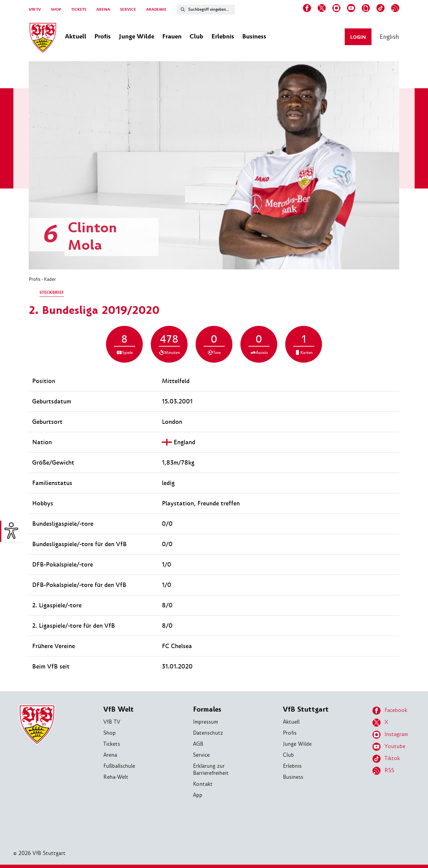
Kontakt (203, 784)
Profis (35, 279)
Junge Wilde (297, 744)
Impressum (205, 722)
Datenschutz (208, 733)
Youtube (389, 747)
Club (288, 755)
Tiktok (386, 759)
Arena (110, 755)
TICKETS (79, 10)
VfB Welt (119, 709)
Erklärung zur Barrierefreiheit (211, 769)
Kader (50, 279)
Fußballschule (119, 766)
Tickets (112, 744)
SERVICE (128, 10)
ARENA (103, 10)
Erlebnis (292, 766)
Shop (110, 733)
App (198, 795)
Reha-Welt (116, 777)
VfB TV (35, 10)
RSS (383, 771)
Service (201, 755)
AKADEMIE (156, 10)
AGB (198, 744)
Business (293, 777)
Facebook (390, 711)
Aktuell (291, 722)
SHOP (56, 10)
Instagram (390, 735)
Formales (207, 709)
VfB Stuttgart (306, 709)
